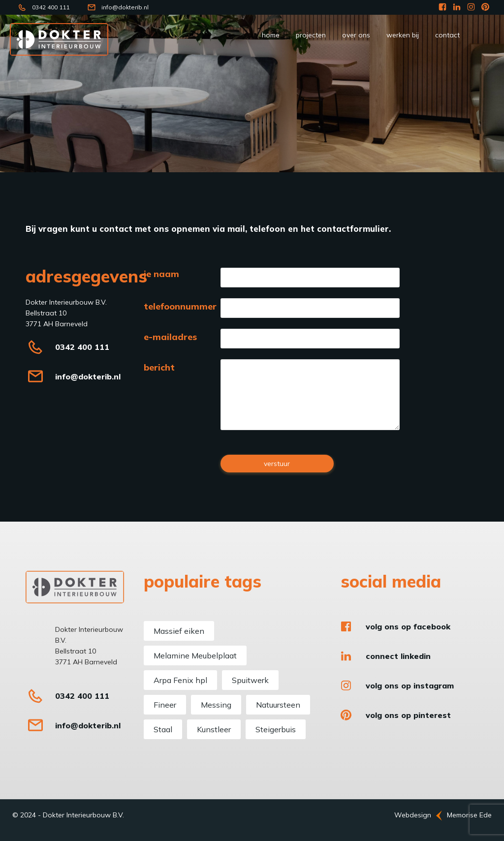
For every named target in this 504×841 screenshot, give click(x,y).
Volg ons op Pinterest (408, 715)
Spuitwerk (250, 680)
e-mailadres (170, 337)
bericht (159, 368)
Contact (447, 35)
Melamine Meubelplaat (195, 655)
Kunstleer (214, 729)
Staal (163, 729)
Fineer (165, 705)
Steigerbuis (276, 729)
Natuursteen (278, 705)
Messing (216, 705)
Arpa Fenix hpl (180, 680)
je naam (161, 274)
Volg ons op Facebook (408, 626)
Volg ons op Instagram (410, 685)
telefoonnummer (180, 307)
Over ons (356, 35)
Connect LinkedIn (398, 656)
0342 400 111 (51, 7)
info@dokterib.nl (125, 7)
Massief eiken (179, 631)
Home (271, 35)
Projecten (311, 35)
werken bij (403, 35)
